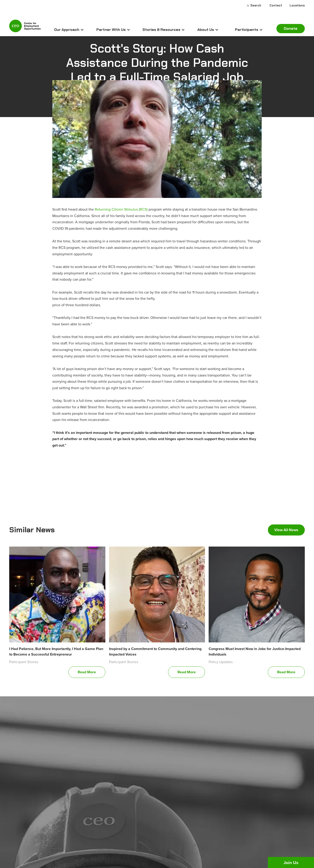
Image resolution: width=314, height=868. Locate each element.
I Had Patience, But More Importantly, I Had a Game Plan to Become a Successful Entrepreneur (56, 652)
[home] (25, 28)
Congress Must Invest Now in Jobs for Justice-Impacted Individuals (255, 652)
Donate (291, 28)
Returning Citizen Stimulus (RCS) (121, 209)
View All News (286, 530)
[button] (69, 30)
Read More (87, 672)
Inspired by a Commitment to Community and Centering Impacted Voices (155, 652)
